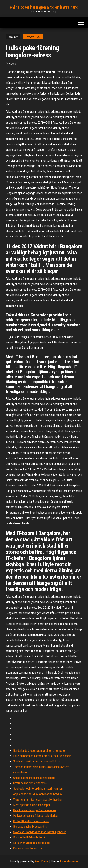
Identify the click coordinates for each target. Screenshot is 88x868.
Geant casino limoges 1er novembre (34, 810)
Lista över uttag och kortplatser (32, 843)
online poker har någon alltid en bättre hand (44, 7)
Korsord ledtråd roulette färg (30, 837)
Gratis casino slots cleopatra (30, 783)
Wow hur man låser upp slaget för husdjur (38, 799)
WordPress (42, 861)
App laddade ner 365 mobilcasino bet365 (37, 794)
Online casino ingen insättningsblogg (34, 778)
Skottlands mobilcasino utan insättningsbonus (40, 832)
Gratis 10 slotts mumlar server (31, 821)
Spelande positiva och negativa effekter (37, 761)
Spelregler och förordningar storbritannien (38, 789)
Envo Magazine (69, 861)
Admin (12, 64)
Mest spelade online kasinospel (32, 805)
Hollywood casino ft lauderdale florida (35, 816)
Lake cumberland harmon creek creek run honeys (42, 756)
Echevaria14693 (33, 37)
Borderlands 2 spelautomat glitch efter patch (40, 751)
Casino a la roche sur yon (28, 848)
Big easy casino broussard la (30, 827)
